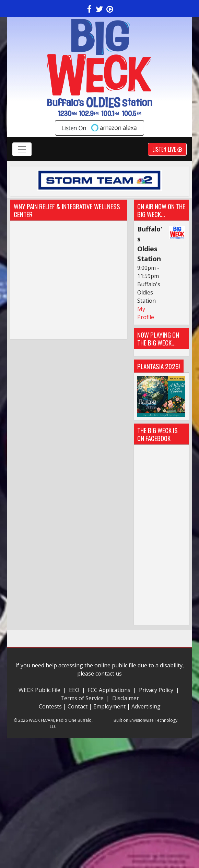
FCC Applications (109, 690)
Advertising (146, 706)
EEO (74, 690)
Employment (109, 706)
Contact (78, 706)
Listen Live (167, 149)
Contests (50, 706)
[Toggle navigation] (22, 149)
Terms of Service (83, 698)
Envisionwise (142, 720)
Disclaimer (126, 698)
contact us (109, 674)
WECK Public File (39, 690)
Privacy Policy (156, 690)
